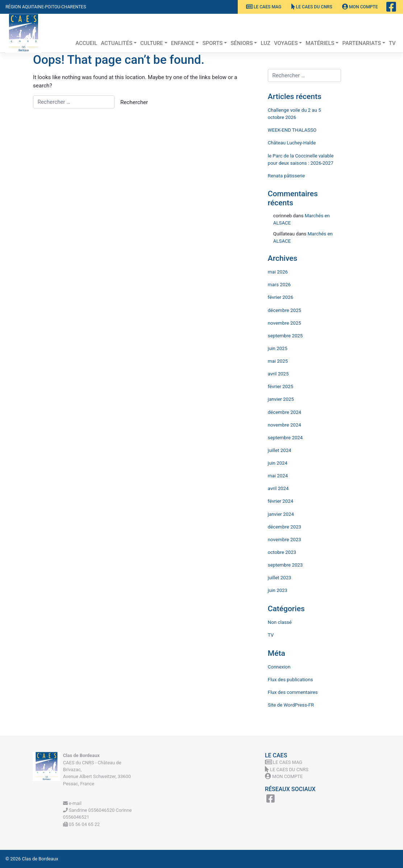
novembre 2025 (284, 323)
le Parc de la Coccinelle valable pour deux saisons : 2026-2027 (301, 159)
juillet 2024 (280, 450)
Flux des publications (290, 680)
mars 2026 (279, 285)
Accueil (86, 43)
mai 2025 (278, 361)
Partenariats (362, 43)
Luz (265, 43)
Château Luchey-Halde (292, 143)
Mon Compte (360, 7)
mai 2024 (278, 476)
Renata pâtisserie (286, 176)
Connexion (279, 667)
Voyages (286, 43)
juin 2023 (278, 590)
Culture (152, 43)
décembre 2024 (284, 412)
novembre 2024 (284, 425)
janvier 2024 (281, 514)
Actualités (117, 43)
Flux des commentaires (293, 692)
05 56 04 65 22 (82, 824)
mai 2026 (278, 272)
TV (392, 43)
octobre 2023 (282, 552)
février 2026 (281, 297)
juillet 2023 (280, 578)
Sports (212, 43)
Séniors (242, 43)
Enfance (183, 43)
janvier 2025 (281, 399)
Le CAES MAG (264, 7)
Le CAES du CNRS (312, 7)
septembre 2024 (285, 438)
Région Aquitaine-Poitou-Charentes (46, 7)
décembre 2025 (284, 310)
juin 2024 (278, 463)
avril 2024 (278, 488)
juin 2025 (278, 348)
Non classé (280, 622)
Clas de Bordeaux (40, 859)
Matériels (320, 43)
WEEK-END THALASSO (292, 130)
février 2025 (281, 386)
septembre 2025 (285, 336)
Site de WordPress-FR (291, 705)
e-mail (72, 803)
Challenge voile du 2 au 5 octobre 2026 (294, 114)
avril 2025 (278, 374)
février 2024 (281, 501)
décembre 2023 (284, 527)
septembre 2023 (285, 565)
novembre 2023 (284, 540)
